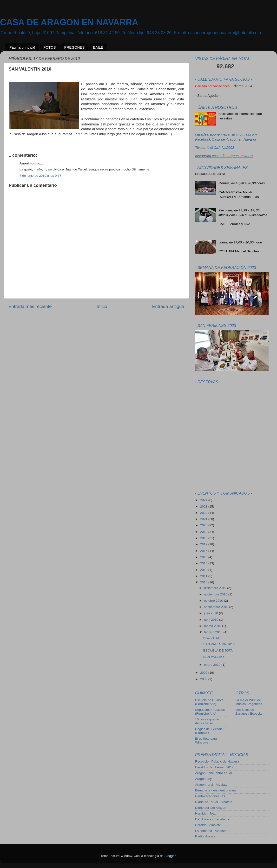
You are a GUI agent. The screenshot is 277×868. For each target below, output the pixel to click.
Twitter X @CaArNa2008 (215, 148)
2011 (204, 576)
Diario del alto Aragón (211, 808)
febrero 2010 (214, 632)
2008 (204, 679)
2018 (204, 538)
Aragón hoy (203, 779)
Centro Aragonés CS (210, 796)
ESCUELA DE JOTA (218, 650)
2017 (204, 544)
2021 (204, 519)
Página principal (22, 47)
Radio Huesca (205, 836)
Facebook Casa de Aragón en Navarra (226, 139)
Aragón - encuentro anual (213, 773)
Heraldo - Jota (205, 813)
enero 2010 (213, 665)
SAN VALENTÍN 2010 (219, 644)
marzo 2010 (213, 626)
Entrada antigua (168, 306)
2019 (204, 532)
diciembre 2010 (216, 588)
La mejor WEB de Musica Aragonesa (249, 702)
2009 (204, 673)
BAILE (98, 47)
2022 (204, 513)
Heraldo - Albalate (208, 825)
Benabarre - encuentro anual (216, 790)
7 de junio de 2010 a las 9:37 (40, 176)
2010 (204, 582)
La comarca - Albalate (211, 831)
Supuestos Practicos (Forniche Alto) (210, 712)
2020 (204, 525)
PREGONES (74, 47)
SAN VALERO (214, 657)
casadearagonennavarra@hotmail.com (226, 134)
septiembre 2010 (217, 607)
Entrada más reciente (30, 306)
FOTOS (49, 47)
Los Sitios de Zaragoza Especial (249, 712)
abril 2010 (212, 620)
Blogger (170, 856)
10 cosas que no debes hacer (207, 721)
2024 (204, 500)
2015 (204, 557)
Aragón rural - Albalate (211, 785)
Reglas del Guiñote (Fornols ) (209, 731)
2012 (204, 570)
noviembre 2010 (216, 594)
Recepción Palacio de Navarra (217, 761)
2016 (204, 551)
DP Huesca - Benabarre (212, 819)
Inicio (102, 306)
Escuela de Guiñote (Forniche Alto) (209, 702)
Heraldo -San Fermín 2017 (214, 767)
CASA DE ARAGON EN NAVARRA (69, 22)
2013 (204, 563)
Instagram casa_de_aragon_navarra (224, 156)
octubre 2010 (214, 601)
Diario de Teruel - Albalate (214, 802)
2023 (204, 506)
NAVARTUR (212, 638)
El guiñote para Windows (206, 741)
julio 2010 (211, 613)
